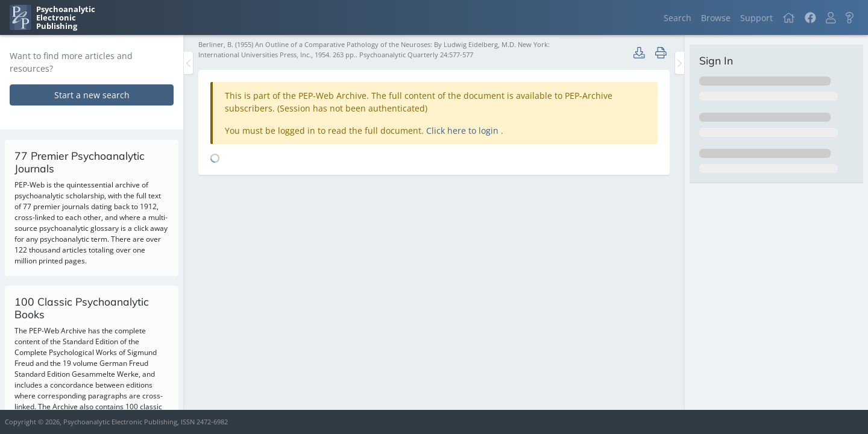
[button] (831, 18)
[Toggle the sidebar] (188, 63)
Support (756, 18)
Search (678, 18)
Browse (716, 18)
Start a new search (92, 95)
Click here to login (464, 131)
